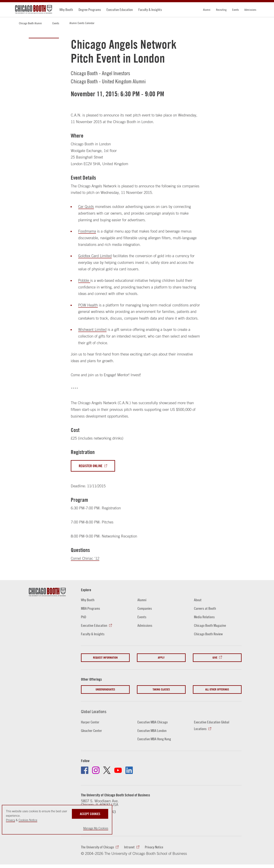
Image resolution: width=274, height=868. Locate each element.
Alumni (207, 10)
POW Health (88, 305)
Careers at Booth (205, 608)
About (198, 600)
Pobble (84, 280)
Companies (145, 608)
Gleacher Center (91, 731)
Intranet (129, 847)
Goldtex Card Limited (95, 256)
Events (235, 10)
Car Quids (86, 207)
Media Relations (204, 617)
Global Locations (94, 712)
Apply (161, 658)
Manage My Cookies (96, 828)
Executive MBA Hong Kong (154, 739)
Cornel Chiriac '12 (85, 558)
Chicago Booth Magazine (210, 625)
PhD (84, 617)
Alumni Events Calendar (82, 23)
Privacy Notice (154, 847)
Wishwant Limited (92, 329)
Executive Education (120, 10)
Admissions (250, 10)
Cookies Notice (28, 820)
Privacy (10, 820)
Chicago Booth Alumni (30, 23)
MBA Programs (90, 608)
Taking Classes (161, 689)
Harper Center (90, 722)
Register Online (91, 466)
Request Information (105, 658)
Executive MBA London (152, 731)
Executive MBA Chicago (153, 722)
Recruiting (221, 10)
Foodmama (87, 231)
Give (215, 658)
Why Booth (66, 10)
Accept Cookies (90, 814)
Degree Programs (90, 10)
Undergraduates (105, 689)
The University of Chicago (97, 847)
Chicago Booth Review (208, 634)
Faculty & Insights (150, 10)
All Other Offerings (217, 689)
